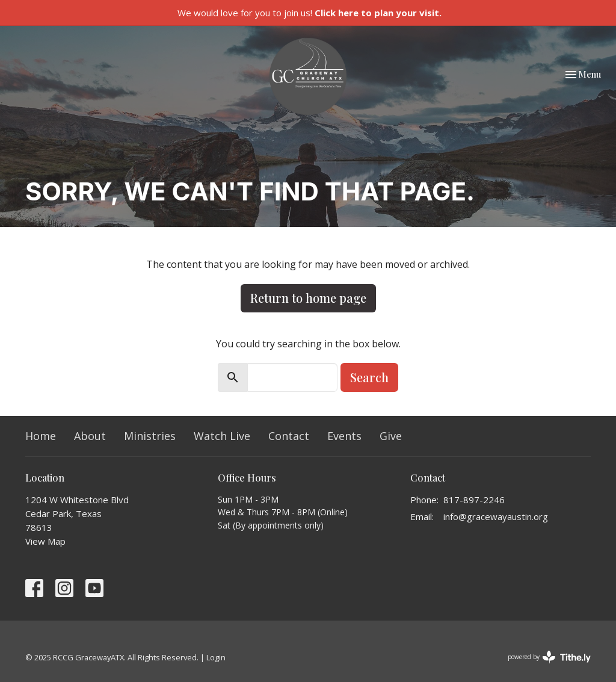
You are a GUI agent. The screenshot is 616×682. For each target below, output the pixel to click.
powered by (549, 657)
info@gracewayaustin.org (496, 516)
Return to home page (308, 298)
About (90, 436)
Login (216, 657)
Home (41, 436)
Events (344, 436)
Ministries (150, 436)
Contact (289, 436)
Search (369, 377)
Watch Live (222, 436)
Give (391, 436)
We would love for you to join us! (310, 13)
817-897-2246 (474, 500)
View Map (45, 541)
